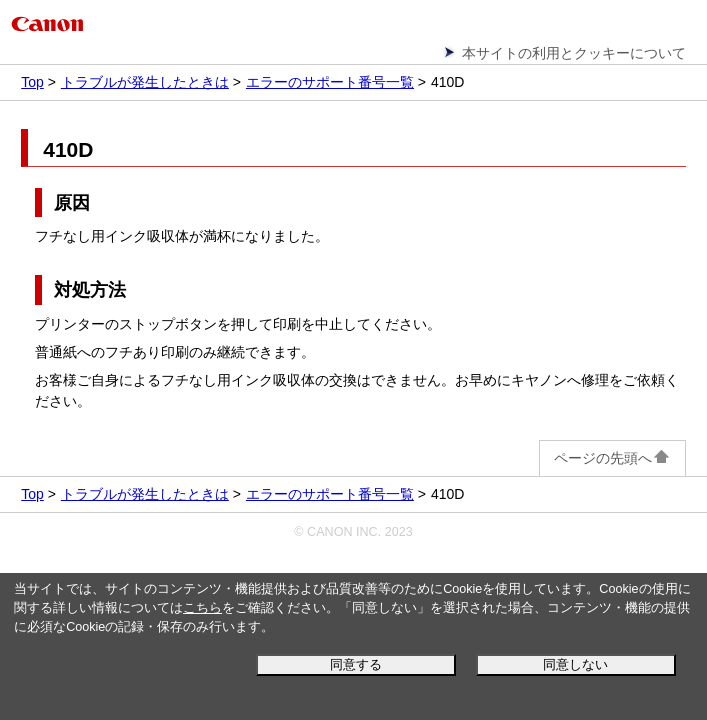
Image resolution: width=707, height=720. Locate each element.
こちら (202, 608)
